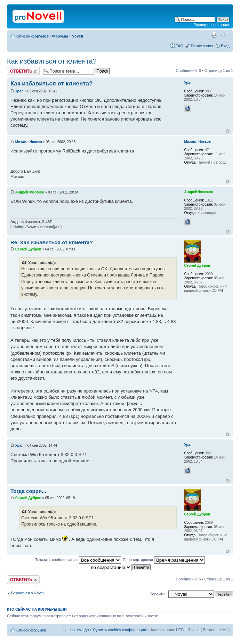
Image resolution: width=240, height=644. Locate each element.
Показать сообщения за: (78, 560)
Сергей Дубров (28, 249)
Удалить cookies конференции (119, 630)
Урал (19, 91)
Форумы (60, 36)
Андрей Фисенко (30, 192)
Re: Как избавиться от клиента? (52, 242)
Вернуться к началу (228, 131)
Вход (225, 46)
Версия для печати (214, 35)
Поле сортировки (164, 560)
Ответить (23, 71)
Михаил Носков (29, 142)
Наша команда (76, 630)
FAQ (179, 46)
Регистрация (202, 46)
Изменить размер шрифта (225, 35)
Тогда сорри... (28, 491)
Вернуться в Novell (28, 593)
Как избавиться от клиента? (52, 61)
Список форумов (33, 36)
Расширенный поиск (211, 25)
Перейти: (158, 594)
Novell (77, 36)
